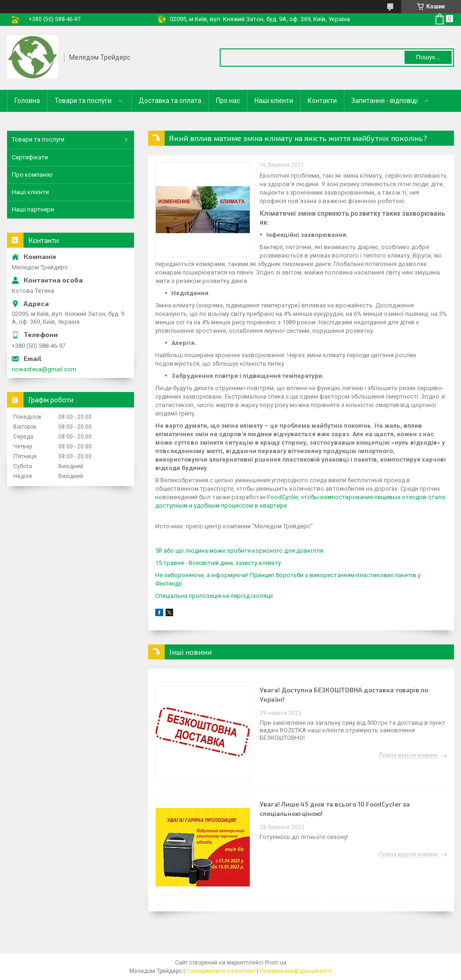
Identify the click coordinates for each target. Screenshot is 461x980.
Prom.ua (276, 963)
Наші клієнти (274, 101)
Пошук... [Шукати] (428, 57)
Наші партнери (33, 209)
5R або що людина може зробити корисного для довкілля (239, 551)
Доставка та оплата (170, 101)
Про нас (228, 101)
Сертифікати (30, 157)
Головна (27, 101)
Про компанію (32, 175)
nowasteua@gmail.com (44, 369)
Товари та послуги (83, 101)
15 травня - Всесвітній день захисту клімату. (219, 563)
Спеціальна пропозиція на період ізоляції (214, 596)
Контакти (322, 101)
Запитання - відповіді (385, 101)
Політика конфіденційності (296, 971)
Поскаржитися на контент (221, 971)
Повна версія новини (408, 755)
